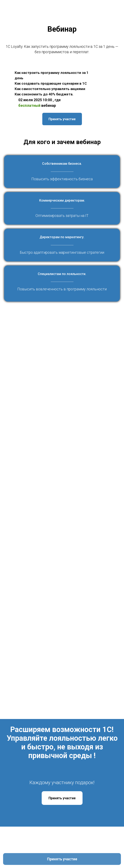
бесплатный (29, 105)
